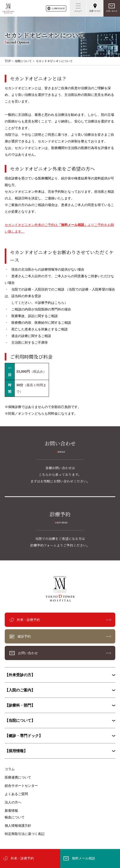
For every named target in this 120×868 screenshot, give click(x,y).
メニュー (78, 11)
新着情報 (11, 811)
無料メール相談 (84, 858)
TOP (8, 61)
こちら (59, 303)
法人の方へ (13, 802)
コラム (10, 769)
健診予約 (24, 636)
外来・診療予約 (22, 858)
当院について (23, 61)
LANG (58, 8)
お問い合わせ (112, 11)
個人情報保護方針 (18, 826)
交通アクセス (95, 11)
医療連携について (18, 777)
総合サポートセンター (21, 786)
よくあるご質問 (16, 794)
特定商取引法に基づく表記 (25, 834)
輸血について (15, 817)
